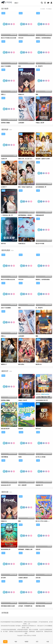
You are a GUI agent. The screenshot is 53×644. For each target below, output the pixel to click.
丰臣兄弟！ (21, 38)
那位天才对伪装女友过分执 (8, 280)
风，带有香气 (39, 66)
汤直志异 (38, 549)
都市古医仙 (21, 364)
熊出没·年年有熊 (40, 244)
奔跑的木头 (21, 94)
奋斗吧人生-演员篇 (41, 457)
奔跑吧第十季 (39, 485)
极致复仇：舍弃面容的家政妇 (43, 38)
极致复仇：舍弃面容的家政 (43, 280)
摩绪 (37, 94)
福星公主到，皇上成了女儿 (25, 159)
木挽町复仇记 (22, 244)
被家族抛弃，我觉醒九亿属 (25, 549)
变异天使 (3, 244)
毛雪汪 (20, 457)
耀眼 (37, 336)
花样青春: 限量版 (5, 123)
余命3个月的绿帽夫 (6, 66)
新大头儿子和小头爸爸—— (43, 521)
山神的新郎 (21, 123)
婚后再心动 (39, 364)
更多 (11, 130)
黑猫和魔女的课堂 (40, 606)
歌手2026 (38, 429)
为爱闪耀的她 (4, 457)
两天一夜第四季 (22, 485)
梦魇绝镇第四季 (40, 215)
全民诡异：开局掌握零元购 (25, 606)
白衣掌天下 (4, 187)
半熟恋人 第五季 (40, 123)
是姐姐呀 (21, 429)
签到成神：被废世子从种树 (43, 159)
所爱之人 (3, 94)
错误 (19, 66)
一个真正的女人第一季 (7, 215)
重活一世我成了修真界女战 (25, 187)
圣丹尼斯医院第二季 (41, 187)
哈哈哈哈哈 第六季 (6, 485)
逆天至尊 (3, 578)
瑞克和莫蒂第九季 (6, 549)
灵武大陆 (38, 578)
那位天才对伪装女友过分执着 (9, 38)
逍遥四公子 (4, 364)
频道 (17, 3)
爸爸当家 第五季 (5, 429)
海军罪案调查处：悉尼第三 (25, 215)
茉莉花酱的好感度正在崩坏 (8, 606)
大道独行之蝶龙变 (23, 578)
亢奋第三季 (4, 159)
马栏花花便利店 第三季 (42, 400)
